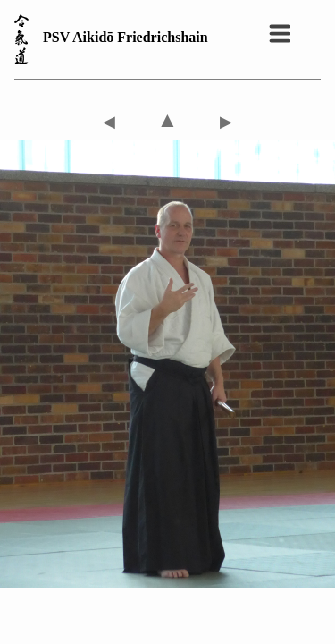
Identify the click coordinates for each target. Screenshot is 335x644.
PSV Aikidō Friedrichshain (126, 37)
